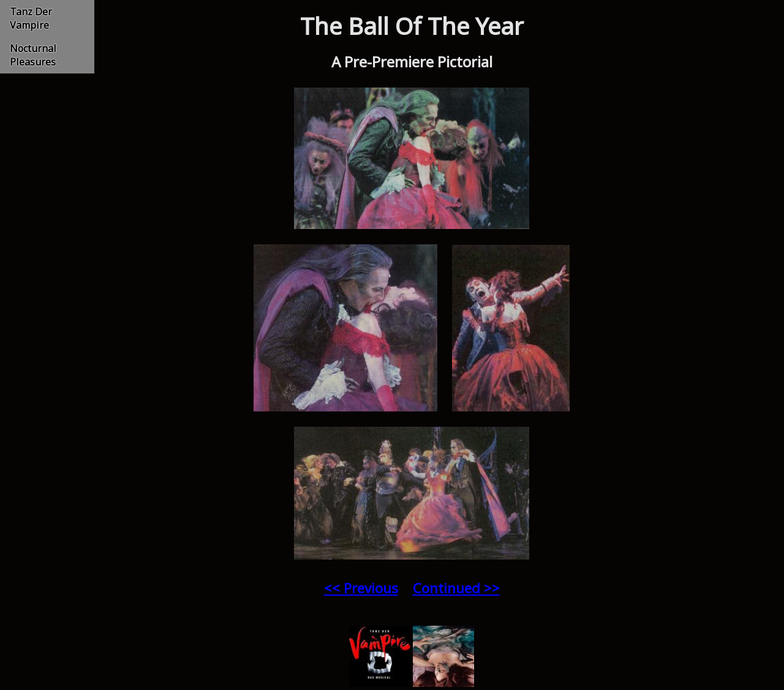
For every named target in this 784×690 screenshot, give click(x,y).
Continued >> (456, 588)
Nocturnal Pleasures (33, 55)
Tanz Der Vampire (31, 18)
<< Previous (361, 588)
